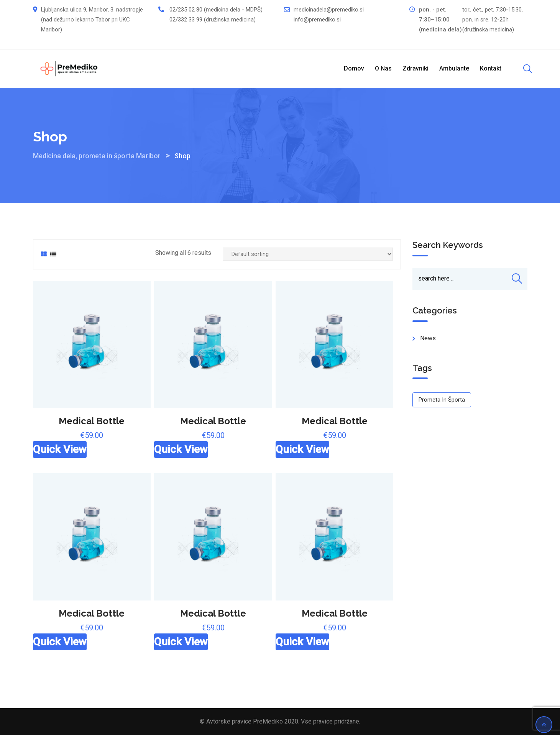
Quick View (60, 449)
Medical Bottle (92, 421)
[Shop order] (308, 254)
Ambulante (454, 68)
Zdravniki (415, 68)
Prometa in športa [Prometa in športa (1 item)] (442, 400)
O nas (383, 68)
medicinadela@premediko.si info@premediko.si (329, 15)
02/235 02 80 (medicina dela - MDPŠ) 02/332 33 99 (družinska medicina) (216, 15)
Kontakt (491, 68)
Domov (354, 68)
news (428, 338)
